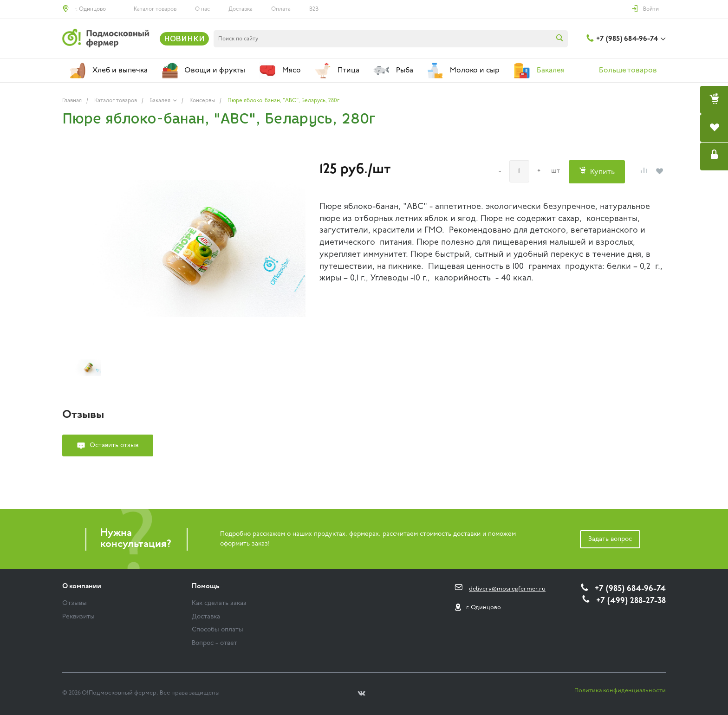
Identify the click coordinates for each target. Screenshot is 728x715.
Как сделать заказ (219, 603)
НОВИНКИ (184, 39)
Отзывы (75, 603)
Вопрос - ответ (214, 643)
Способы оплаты (218, 630)
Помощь (206, 587)
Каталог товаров (155, 9)
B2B (314, 9)
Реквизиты (78, 617)
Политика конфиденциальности (620, 691)
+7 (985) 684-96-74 (627, 39)
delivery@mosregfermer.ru (507, 589)
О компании (82, 587)
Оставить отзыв (114, 445)
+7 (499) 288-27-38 (631, 601)
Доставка (240, 9)
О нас (202, 9)
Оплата (281, 9)
